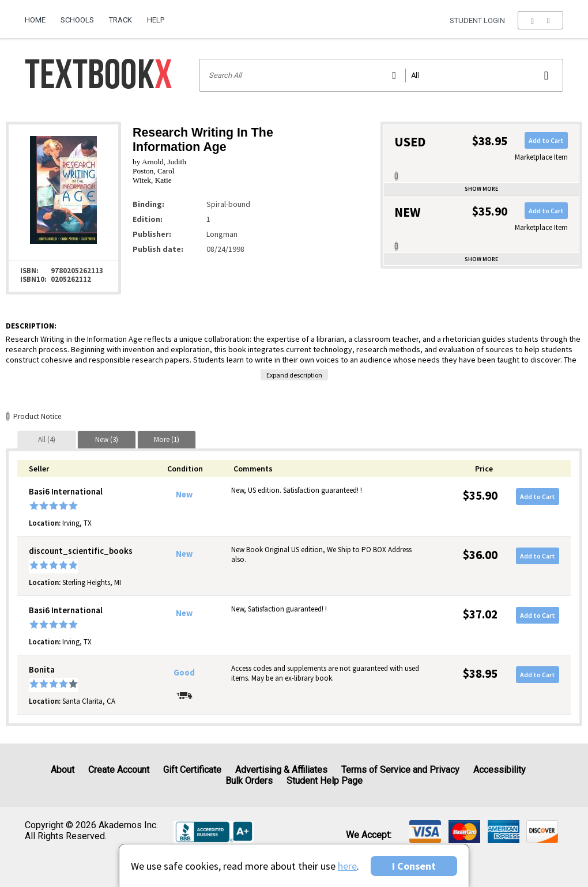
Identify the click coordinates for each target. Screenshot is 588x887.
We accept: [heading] (369, 835)
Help (156, 20)
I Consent (414, 866)
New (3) (107, 439)
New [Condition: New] (184, 495)
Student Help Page (325, 781)
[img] (425, 832)
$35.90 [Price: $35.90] (480, 495)
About (63, 770)
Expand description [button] (294, 375)
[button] (540, 20)
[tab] (47, 439)
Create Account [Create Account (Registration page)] (119, 770)
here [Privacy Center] (347, 866)
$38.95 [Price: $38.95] (480, 673)
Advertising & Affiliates (281, 770)
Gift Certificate (192, 770)
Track (120, 20)
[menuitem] (39, 16)
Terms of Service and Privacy (400, 770)
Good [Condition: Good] (184, 673)
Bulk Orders (249, 781)
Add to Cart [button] (546, 140)
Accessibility (500, 770)
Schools (77, 20)
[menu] (540, 20)
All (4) (47, 439)
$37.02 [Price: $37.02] (480, 614)
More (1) (167, 439)
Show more (481, 189)
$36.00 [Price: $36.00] (480, 555)
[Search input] (381, 75)
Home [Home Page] (35, 20)
